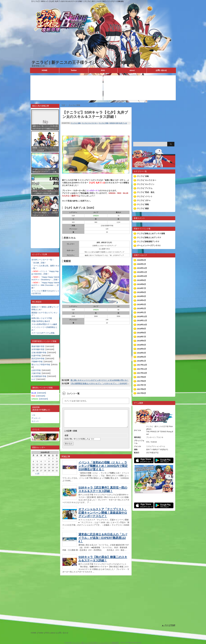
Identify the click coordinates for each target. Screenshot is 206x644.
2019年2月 (141, 308)
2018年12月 (142, 316)
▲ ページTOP (168, 625)
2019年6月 (141, 292)
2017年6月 (141, 389)
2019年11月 (142, 272)
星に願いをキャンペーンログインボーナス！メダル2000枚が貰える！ (100, 380)
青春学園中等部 (38, 346)
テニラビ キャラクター (90, 123)
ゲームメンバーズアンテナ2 (149, 246)
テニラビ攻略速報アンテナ (148, 241)
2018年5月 (141, 345)
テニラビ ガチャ (144, 200)
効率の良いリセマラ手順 (42, 318)
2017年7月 (141, 385)
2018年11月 (142, 320)
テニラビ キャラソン (146, 184)
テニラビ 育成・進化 (146, 192)
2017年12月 (142, 365)
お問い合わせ (161, 70)
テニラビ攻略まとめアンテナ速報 (151, 233)
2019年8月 (141, 284)
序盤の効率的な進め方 (41, 321)
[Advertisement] (45, 230)
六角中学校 (36, 373)
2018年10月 (142, 325)
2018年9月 (141, 329)
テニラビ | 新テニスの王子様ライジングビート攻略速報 (82, 62)
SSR (117, 123)
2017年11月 (142, 369)
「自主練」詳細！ (39, 263)
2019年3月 (141, 304)
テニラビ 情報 (104, 123)
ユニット (35, 421)
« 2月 (37, 474)
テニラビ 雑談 (143, 208)
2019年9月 (141, 280)
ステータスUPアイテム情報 (43, 333)
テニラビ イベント (145, 196)
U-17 (33, 379)
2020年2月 (141, 260)
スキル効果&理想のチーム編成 (44, 324)
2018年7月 (141, 337)
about (132, 70)
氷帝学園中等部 (38, 349)
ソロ (33, 415)
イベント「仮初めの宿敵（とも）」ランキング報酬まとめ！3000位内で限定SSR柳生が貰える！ (103, 469)
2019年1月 (141, 312)
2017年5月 (141, 393)
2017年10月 (142, 373)
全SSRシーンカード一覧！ (43, 260)
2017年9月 (141, 377)
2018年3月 (141, 353)
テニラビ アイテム (145, 188)
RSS (103, 70)
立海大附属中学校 (39, 353)
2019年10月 (142, 276)
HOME (45, 70)
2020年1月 (141, 264)
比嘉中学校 (36, 356)
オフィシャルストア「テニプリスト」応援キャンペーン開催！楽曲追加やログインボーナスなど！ (103, 516)
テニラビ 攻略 (76, 123)
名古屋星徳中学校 (39, 376)
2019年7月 (141, 288)
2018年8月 (141, 333)
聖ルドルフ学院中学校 (41, 365)
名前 (66, 439)
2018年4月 (141, 349)
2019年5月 (141, 296)
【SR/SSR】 (39, 393)
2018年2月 (141, 357)
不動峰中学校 (37, 362)
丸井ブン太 (123, 123)
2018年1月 (141, 361)
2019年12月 (142, 268)
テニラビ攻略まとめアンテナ (149, 237)
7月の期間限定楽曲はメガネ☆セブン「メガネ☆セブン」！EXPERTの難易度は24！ (106, 383)
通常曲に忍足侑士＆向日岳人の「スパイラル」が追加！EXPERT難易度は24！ (103, 541)
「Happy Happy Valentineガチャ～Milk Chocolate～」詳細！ (45, 285)
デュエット (36, 418)
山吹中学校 (36, 370)
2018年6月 (141, 341)
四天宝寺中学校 (38, 359)
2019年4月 (141, 300)
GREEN (112, 123)
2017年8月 (141, 381)
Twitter (74, 70)
